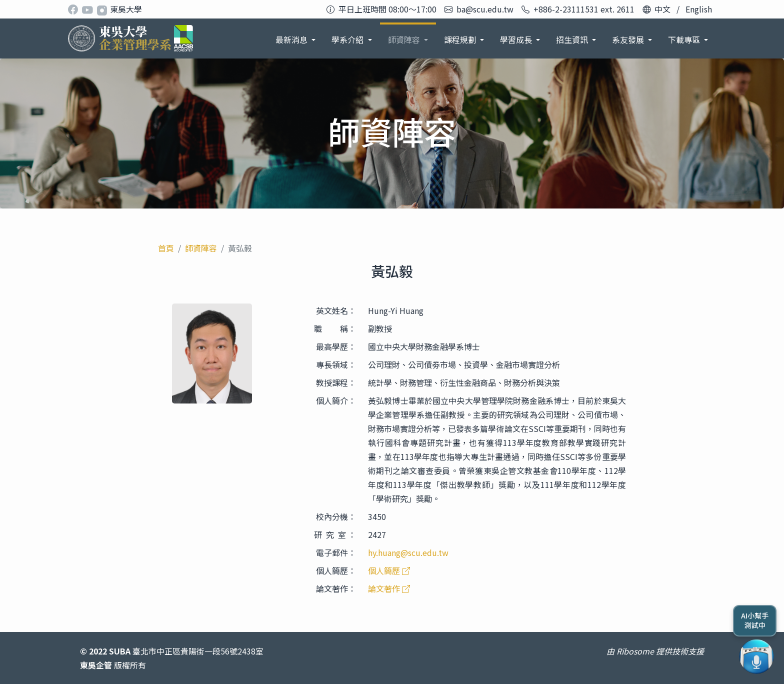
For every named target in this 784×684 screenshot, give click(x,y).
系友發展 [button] (629, 39)
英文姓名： (336, 310)
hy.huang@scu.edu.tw (408, 552)
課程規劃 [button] (461, 39)
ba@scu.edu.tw (485, 9)
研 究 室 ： (335, 534)
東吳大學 (126, 9)
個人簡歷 (389, 570)
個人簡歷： (336, 570)
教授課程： (336, 382)
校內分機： (336, 516)
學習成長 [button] (517, 39)
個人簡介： (336, 400)
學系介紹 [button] (348, 39)
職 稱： (335, 328)
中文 (662, 9)
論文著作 (389, 588)
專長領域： (336, 364)
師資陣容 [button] (405, 39)
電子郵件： (336, 552)
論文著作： (336, 588)
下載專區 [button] (685, 39)
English (699, 9)
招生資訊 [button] (573, 39)
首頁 (166, 248)
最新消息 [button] (292, 39)
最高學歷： (336, 346)
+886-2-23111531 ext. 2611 (584, 9)
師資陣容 (201, 248)
